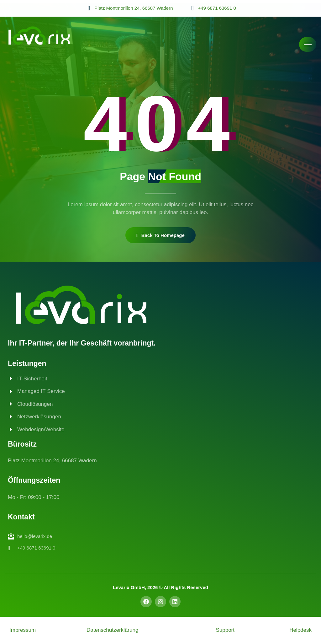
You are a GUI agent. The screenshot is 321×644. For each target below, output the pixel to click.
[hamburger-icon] (308, 44)
